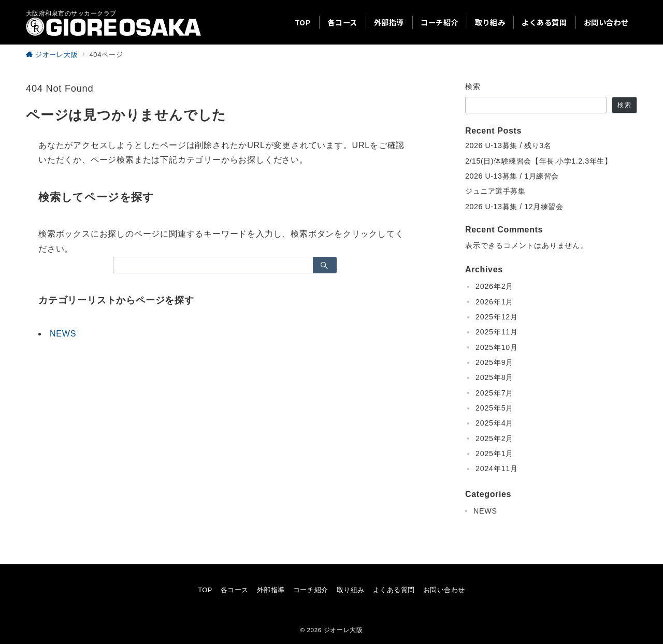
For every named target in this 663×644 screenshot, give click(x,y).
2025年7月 (494, 393)
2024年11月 (497, 469)
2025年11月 (497, 332)
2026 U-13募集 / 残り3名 (508, 145)
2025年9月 (494, 362)
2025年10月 (497, 347)
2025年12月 (497, 317)
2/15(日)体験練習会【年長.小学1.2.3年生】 (539, 161)
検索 (473, 86)
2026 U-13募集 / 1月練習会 (512, 176)
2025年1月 (494, 453)
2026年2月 (494, 286)
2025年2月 (494, 438)
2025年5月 (494, 408)
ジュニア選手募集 (495, 191)
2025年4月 (494, 423)
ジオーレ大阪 (343, 630)
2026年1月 (494, 302)
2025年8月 (494, 377)
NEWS (63, 334)
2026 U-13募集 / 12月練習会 (514, 207)
